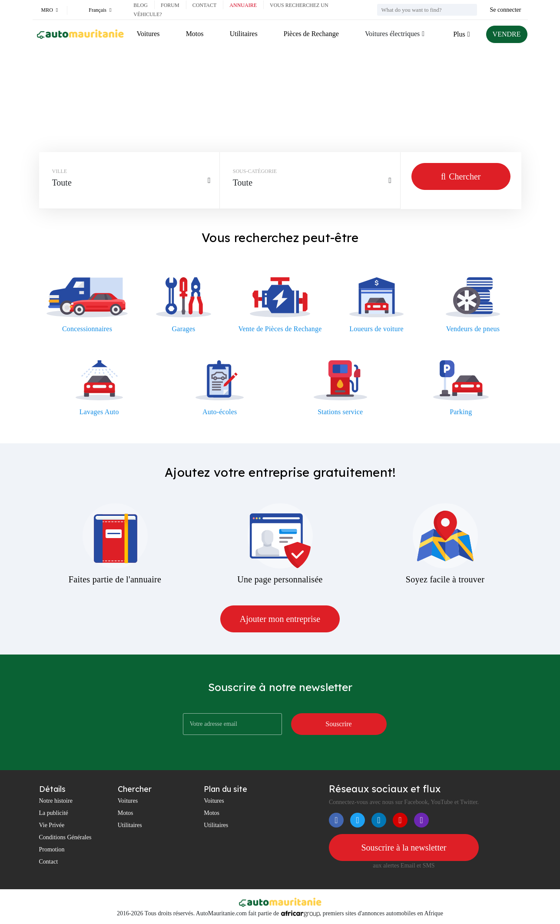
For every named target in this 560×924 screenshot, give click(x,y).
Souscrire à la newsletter (404, 848)
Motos (195, 34)
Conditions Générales (65, 837)
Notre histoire (56, 801)
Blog (141, 5)
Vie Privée (52, 825)
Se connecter (506, 10)
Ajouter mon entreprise (280, 619)
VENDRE (507, 34)
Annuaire (243, 5)
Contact (205, 5)
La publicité (54, 813)
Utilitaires (244, 34)
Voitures (148, 34)
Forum (170, 5)
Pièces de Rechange (311, 34)
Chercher (461, 176)
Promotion (52, 849)
